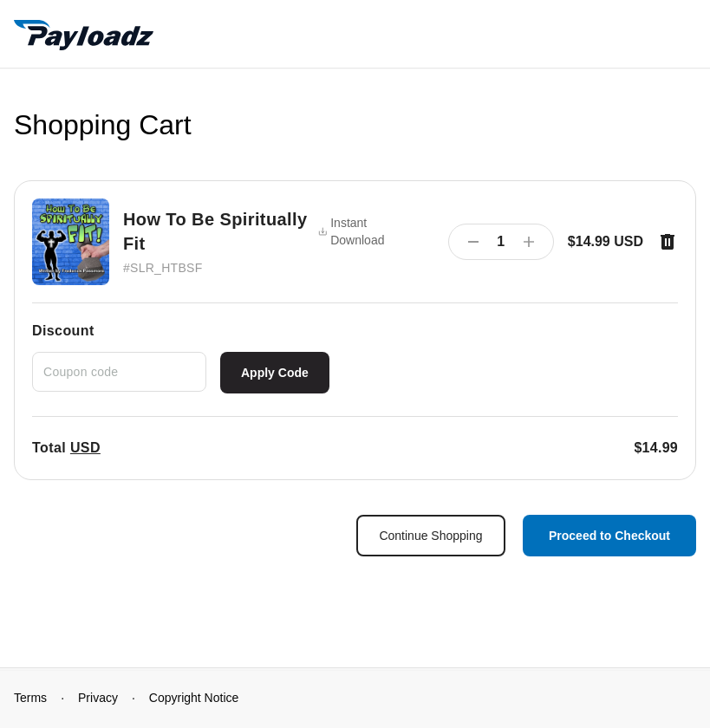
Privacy (98, 698)
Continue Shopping (430, 536)
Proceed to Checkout (609, 536)
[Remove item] (668, 242)
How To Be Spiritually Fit (215, 231)
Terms (30, 698)
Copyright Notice (194, 698)
